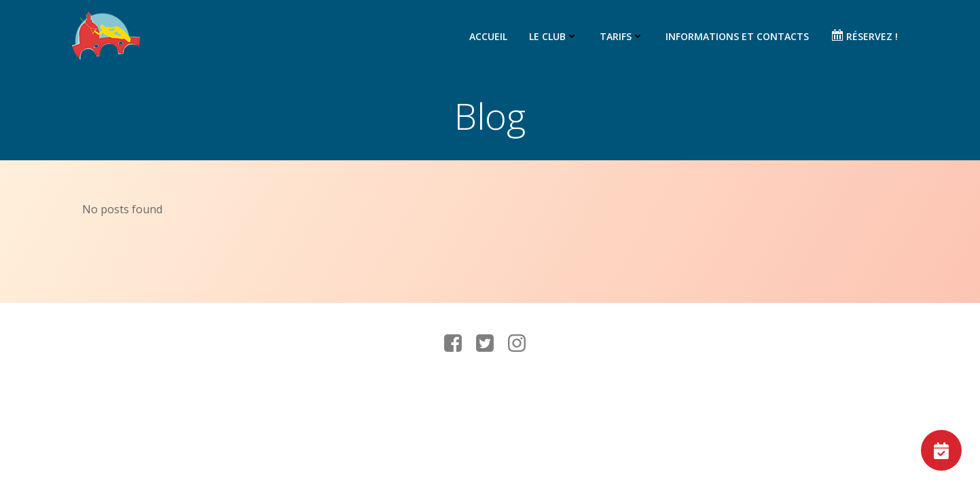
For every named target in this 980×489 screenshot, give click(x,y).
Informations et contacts (737, 36)
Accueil (488, 36)
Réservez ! (864, 36)
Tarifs (622, 36)
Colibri (666, 394)
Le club (553, 36)
